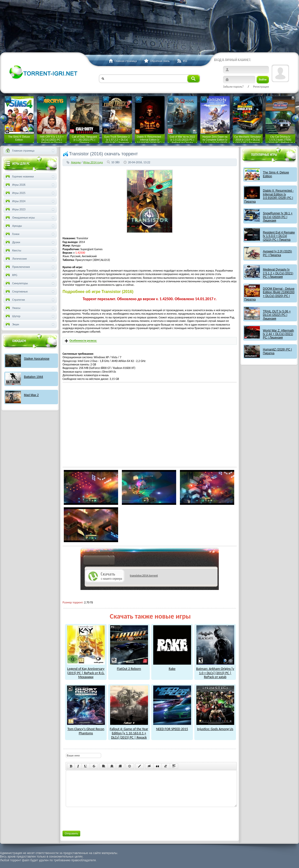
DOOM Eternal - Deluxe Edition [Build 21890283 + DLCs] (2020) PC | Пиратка (269, 294)
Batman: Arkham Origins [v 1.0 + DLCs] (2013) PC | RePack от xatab (215, 671)
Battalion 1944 (34, 377)
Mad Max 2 (31, 395)
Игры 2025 (15, 193)
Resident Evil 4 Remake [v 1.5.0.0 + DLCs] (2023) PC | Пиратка (279, 236)
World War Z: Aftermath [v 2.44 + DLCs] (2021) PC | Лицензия (278, 334)
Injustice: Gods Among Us (215, 727)
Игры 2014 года (93, 162)
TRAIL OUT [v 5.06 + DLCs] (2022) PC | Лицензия (277, 315)
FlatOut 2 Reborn (129, 667)
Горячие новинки (19, 176)
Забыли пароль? (233, 87)
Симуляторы (16, 283)
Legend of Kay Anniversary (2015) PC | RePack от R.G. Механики (86, 671)
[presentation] (103, 818)
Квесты (13, 250)
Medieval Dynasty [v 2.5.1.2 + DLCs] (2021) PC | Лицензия (278, 273)
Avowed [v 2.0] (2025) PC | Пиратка (277, 253)
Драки (12, 242)
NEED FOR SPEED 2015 (172, 727)
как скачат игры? (99, 561)
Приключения (17, 267)
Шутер (13, 316)
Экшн (12, 324)
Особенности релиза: (83, 341)
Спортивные (16, 291)
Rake (172, 667)
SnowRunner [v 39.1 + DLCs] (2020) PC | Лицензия (278, 217)
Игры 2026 (15, 185)
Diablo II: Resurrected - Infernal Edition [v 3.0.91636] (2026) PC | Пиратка (269, 196)
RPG (11, 275)
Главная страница (20, 151)
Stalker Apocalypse (37, 359)
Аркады (76, 162)
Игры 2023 (15, 209)
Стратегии (15, 300)
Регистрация (261, 87)
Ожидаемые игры (20, 218)
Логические (16, 259)
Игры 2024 (15, 201)
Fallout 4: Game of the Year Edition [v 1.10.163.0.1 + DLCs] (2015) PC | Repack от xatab (129, 733)
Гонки (12, 234)
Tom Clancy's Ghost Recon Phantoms (86, 729)
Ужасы (13, 308)
